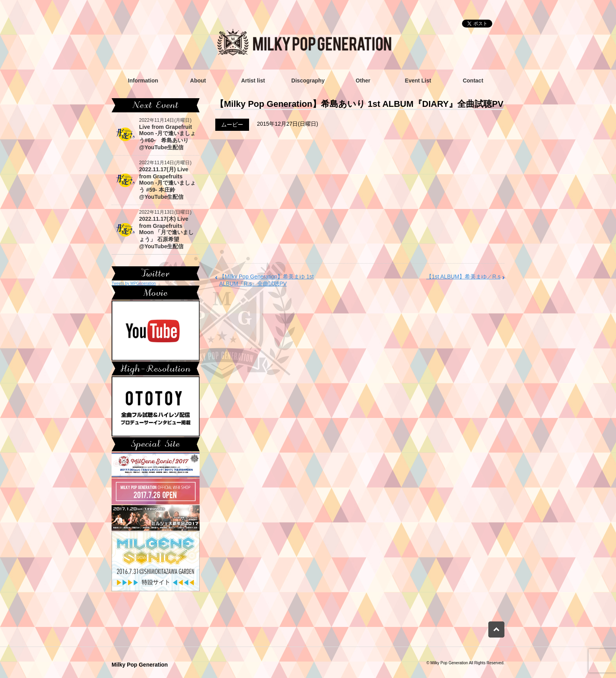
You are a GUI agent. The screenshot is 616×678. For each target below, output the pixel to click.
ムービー (232, 125)
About (198, 81)
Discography (308, 81)
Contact (473, 81)
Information (143, 81)
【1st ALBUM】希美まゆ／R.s (463, 277)
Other (363, 81)
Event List (418, 81)
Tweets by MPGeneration (134, 283)
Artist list (253, 81)
